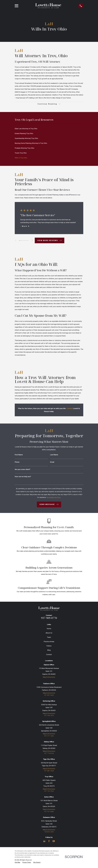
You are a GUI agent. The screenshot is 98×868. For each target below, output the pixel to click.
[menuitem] (49, 129)
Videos (49, 646)
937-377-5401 (49, 737)
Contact (49, 655)
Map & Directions (49, 677)
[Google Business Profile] (44, 843)
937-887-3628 (49, 772)
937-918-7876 (49, 716)
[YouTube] (54, 843)
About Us (49, 633)
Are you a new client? (22, 470)
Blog (49, 650)
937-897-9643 (49, 696)
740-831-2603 (49, 833)
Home (49, 629)
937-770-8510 (49, 754)
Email (52, 462)
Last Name (54, 455)
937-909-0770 (49, 618)
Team (49, 638)
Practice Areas (49, 642)
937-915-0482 (49, 813)
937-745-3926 (49, 792)
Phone (17, 462)
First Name (19, 455)
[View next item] (33, 241)
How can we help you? (23, 477)
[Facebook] (49, 843)
